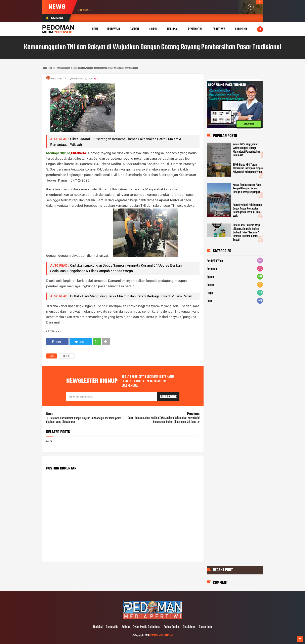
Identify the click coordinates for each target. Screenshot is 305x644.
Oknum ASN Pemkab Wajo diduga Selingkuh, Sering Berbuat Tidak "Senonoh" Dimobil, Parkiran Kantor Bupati (246, 233)
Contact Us (112, 627)
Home (95, 29)
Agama (210, 277)
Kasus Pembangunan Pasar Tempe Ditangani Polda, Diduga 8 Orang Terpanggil (247, 189)
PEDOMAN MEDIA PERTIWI (161, 636)
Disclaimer (189, 627)
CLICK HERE (249, 124)
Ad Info (126, 627)
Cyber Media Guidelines (147, 627)
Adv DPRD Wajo (215, 261)
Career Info (205, 627)
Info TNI (67, 356)
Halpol (210, 293)
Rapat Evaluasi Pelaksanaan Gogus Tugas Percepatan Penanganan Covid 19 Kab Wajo (247, 211)
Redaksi (98, 627)
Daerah (210, 285)
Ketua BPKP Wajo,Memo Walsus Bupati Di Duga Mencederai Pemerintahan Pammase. (246, 150)
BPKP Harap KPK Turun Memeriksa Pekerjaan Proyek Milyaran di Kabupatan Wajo (248, 168)
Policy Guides (172, 627)
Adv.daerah (212, 269)
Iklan (209, 301)
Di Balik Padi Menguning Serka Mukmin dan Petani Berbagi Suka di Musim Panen (131, 296)
